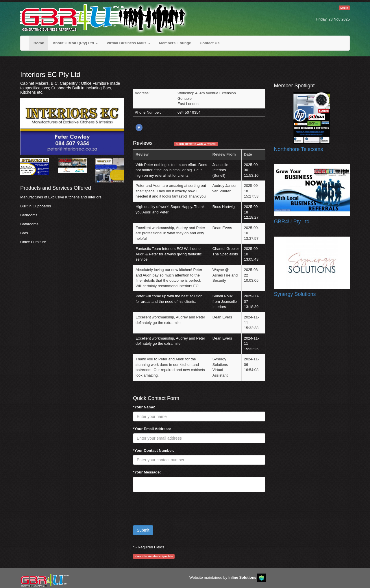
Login (344, 8)
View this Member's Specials (154, 556)
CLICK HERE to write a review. (196, 144)
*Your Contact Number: (154, 450)
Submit (143, 530)
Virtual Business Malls (128, 43)
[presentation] (177, 508)
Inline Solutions (242, 578)
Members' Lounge (175, 43)
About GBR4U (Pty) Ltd (75, 43)
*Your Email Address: (152, 429)
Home (39, 43)
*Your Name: (144, 407)
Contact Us (210, 43)
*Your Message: (147, 472)
